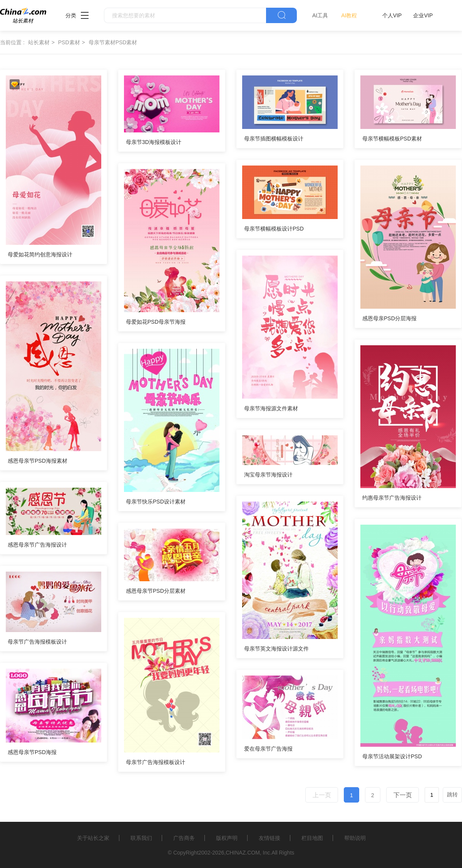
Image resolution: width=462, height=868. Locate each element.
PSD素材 (69, 42)
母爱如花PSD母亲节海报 (156, 322)
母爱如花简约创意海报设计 (40, 254)
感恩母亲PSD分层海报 (389, 318)
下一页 (403, 795)
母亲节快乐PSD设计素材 (156, 502)
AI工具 (320, 15)
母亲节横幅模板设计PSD (274, 229)
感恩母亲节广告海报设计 (37, 545)
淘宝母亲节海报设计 (268, 475)
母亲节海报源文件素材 (271, 408)
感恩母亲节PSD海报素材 (38, 461)
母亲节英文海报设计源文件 (276, 649)
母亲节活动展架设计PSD (392, 756)
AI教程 (349, 15)
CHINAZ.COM (243, 853)
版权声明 (227, 838)
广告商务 (184, 838)
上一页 (322, 795)
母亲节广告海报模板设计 (37, 642)
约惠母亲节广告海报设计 (392, 498)
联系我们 (141, 838)
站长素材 (39, 42)
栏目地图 (312, 838)
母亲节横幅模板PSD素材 (392, 139)
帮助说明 (355, 838)
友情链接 (269, 838)
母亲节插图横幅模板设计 (274, 139)
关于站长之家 (93, 838)
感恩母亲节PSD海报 (32, 752)
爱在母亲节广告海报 (268, 749)
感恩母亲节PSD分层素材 (156, 591)
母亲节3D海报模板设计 (154, 142)
